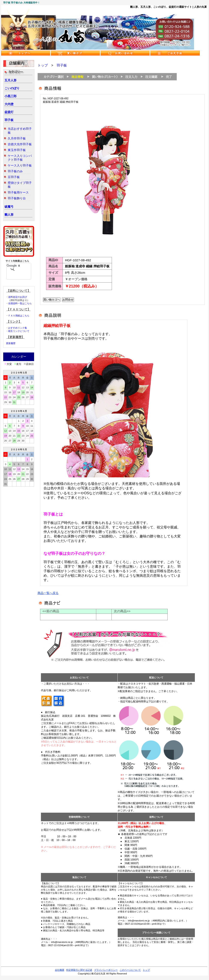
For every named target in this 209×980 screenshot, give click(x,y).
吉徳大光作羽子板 (20, 144)
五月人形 (11, 80)
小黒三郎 (11, 96)
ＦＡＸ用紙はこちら (19, 316)
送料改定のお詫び (18, 297)
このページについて (130, 970)
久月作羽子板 (17, 138)
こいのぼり (12, 88)
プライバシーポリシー (106, 970)
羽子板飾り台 (17, 198)
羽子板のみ (15, 171)
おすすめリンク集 (18, 328)
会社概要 (60, 970)
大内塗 (9, 104)
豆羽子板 (14, 177)
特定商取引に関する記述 (79, 970)
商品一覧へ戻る (48, 593)
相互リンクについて (19, 331)
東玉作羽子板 (17, 150)
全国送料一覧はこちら (20, 303)
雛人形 (9, 215)
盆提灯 (9, 112)
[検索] (13, 266)
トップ (43, 65)
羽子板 (9, 120)
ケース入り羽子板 (20, 165)
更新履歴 (11, 343)
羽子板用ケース (18, 192)
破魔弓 (9, 207)
